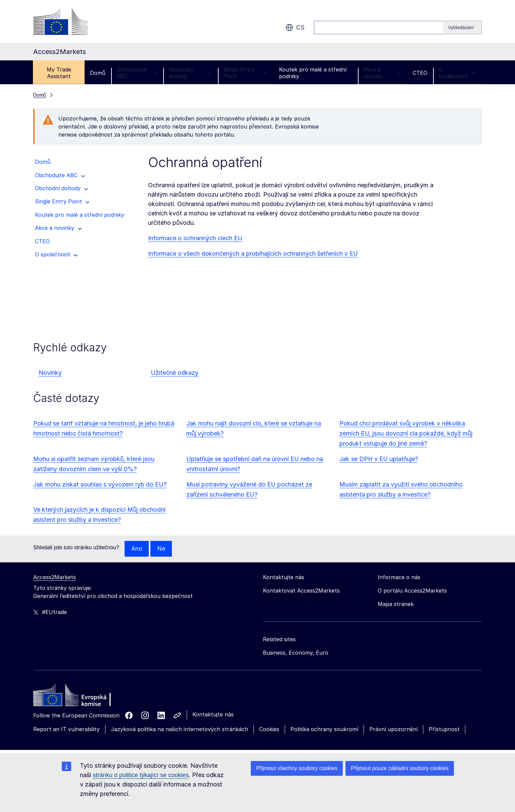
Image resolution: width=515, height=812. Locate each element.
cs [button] (295, 28)
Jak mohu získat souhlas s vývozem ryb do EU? (100, 484)
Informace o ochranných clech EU (195, 238)
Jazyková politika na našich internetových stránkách (179, 729)
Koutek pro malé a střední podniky (313, 73)
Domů (98, 73)
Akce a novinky (382, 73)
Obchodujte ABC (137, 73)
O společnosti (457, 73)
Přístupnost (444, 729)
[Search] (462, 28)
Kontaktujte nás (213, 715)
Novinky (50, 373)
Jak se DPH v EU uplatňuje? (379, 459)
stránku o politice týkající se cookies (141, 775)
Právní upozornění (393, 729)
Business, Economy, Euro (296, 653)
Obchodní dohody (190, 73)
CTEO (420, 73)
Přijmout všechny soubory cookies (297, 768)
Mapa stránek (396, 604)
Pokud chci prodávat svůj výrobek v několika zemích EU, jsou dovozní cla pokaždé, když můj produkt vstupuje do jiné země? (406, 433)
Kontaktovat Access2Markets (301, 591)
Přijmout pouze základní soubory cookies (400, 768)
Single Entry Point (246, 73)
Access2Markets (55, 577)
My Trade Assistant (59, 73)
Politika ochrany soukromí (324, 729)
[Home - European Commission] (82, 697)
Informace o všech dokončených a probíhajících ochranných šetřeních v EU (253, 253)
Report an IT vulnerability (66, 729)
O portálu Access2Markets (412, 591)
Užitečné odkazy (175, 373)
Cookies (269, 729)
